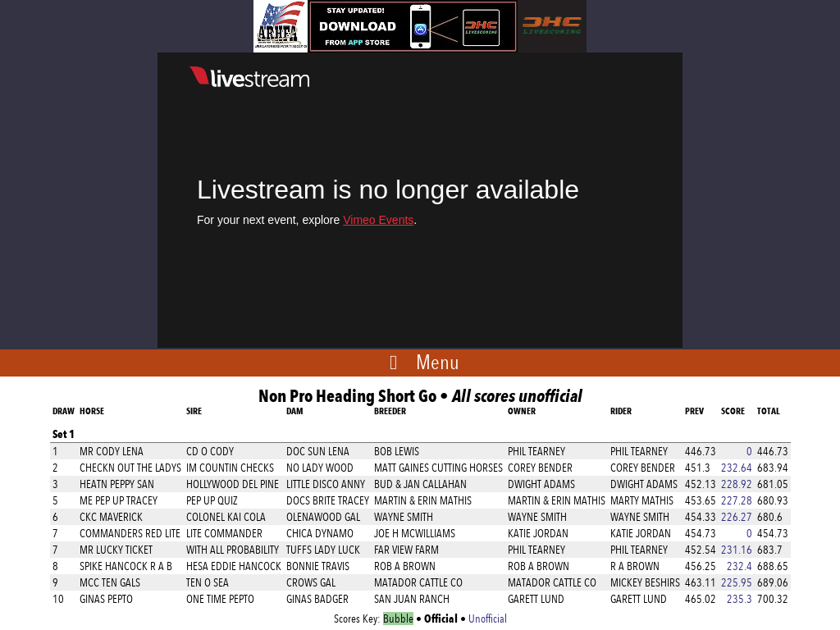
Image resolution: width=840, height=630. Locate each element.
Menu (438, 362)
